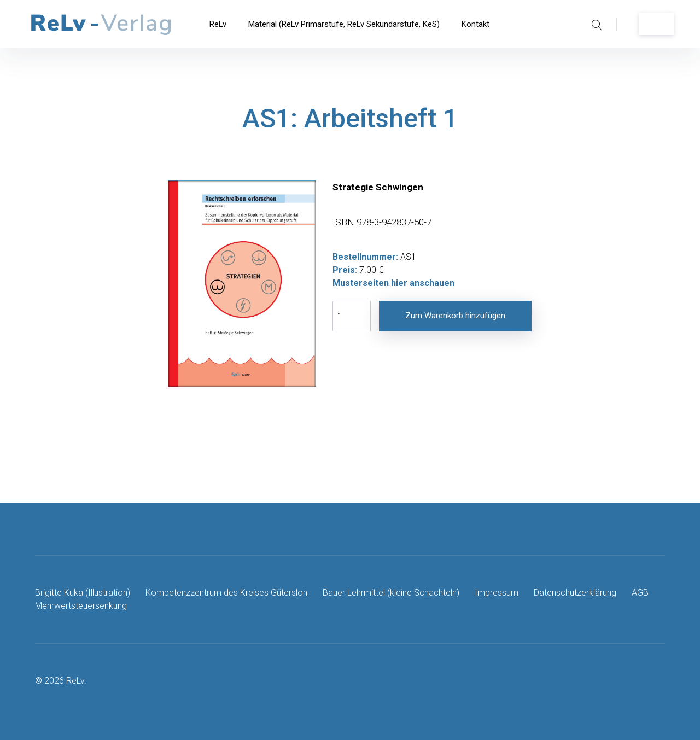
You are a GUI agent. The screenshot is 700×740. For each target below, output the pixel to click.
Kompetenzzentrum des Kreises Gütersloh (226, 593)
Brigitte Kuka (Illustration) (83, 593)
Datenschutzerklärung (575, 593)
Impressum (497, 593)
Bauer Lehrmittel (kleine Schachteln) (391, 593)
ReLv (218, 24)
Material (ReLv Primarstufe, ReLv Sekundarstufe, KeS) (344, 24)
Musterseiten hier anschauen (393, 283)
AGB (640, 593)
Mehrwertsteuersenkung (81, 606)
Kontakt (476, 24)
